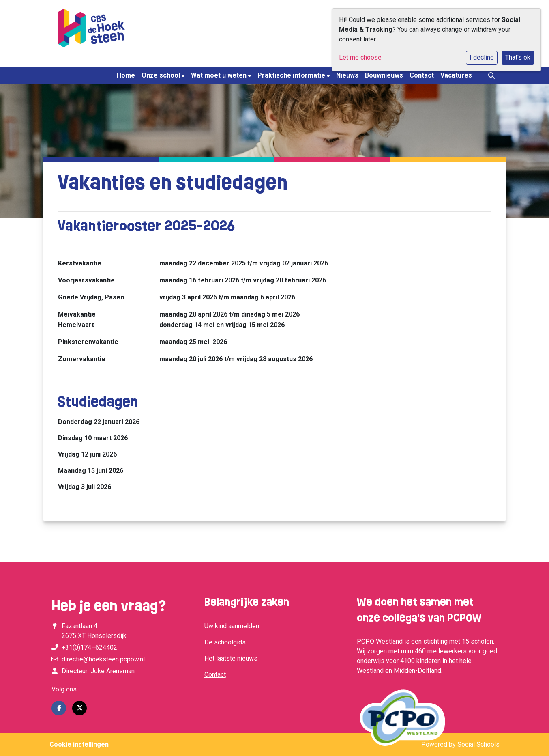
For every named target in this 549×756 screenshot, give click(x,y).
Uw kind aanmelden (232, 626)
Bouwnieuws (384, 75)
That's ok (518, 57)
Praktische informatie (292, 75)
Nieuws (347, 75)
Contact (422, 75)
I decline (482, 57)
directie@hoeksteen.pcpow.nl (103, 659)
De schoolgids (225, 642)
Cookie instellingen (79, 744)
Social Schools (478, 744)
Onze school (162, 75)
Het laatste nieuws (231, 658)
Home (126, 75)
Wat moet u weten (220, 75)
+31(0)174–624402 (89, 647)
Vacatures (456, 75)
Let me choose (360, 57)
